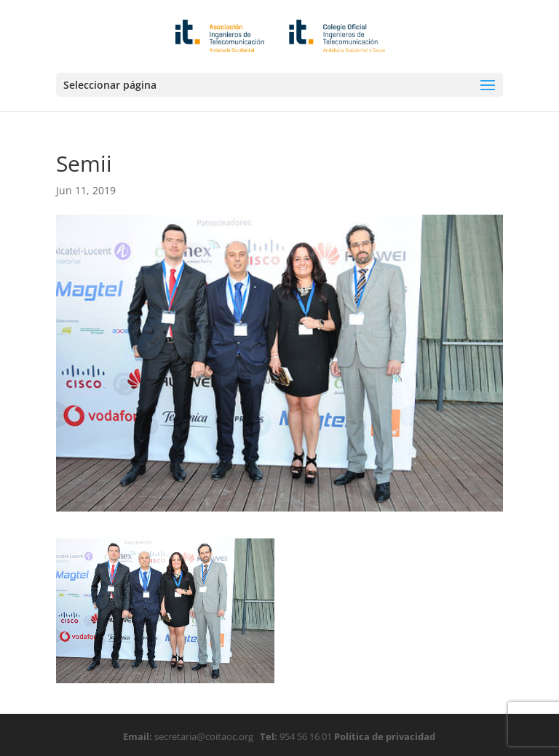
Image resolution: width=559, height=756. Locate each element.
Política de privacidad (384, 736)
